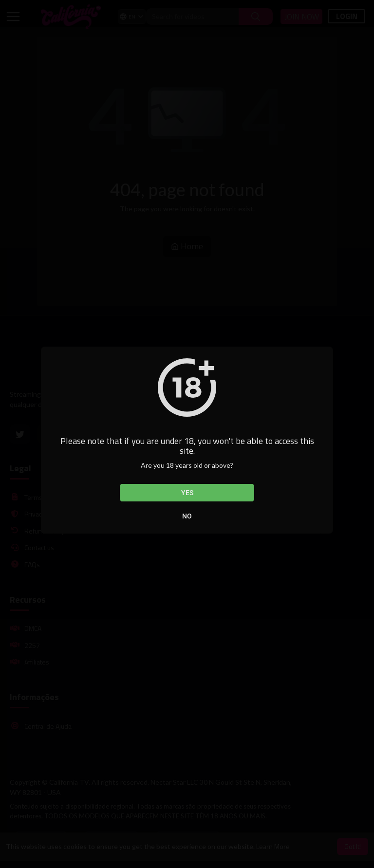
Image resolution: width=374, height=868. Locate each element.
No (187, 516)
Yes (187, 493)
